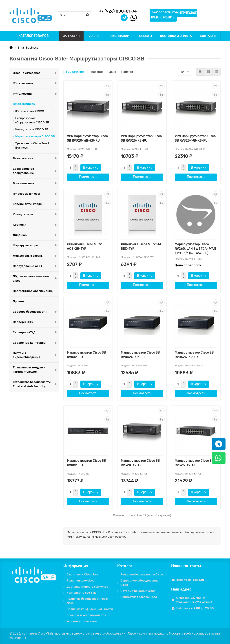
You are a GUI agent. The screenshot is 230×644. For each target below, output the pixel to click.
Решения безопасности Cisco (142, 574)
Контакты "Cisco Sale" (82, 593)
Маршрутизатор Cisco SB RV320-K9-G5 (140, 463)
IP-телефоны (36, 94)
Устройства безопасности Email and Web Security (36, 384)
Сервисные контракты (36, 343)
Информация (76, 566)
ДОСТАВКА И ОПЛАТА (176, 36)
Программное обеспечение (33, 291)
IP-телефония (36, 84)
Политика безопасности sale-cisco (88, 601)
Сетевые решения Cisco (138, 591)
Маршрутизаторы (36, 246)
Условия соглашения (82, 621)
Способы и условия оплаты (86, 615)
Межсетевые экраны (36, 256)
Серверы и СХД (36, 333)
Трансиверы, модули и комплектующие (36, 370)
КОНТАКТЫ (208, 36)
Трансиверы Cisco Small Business (32, 145)
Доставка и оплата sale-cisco (87, 587)
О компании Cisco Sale (82, 574)
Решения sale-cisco (81, 580)
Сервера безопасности (36, 312)
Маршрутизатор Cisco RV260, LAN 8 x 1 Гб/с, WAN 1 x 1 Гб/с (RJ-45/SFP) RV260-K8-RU (195, 249)
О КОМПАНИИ (119, 36)
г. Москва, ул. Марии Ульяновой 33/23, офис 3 (194, 600)
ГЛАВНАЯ (95, 36)
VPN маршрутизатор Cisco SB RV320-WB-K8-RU (87, 138)
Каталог (125, 566)
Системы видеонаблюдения (36, 355)
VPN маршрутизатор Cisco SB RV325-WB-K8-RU (195, 138)
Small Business (28, 48)
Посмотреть (88, 177)
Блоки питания (36, 184)
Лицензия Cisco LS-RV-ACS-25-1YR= (85, 246)
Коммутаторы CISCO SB (32, 129)
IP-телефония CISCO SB (32, 111)
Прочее (18, 301)
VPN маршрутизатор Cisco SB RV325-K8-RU (141, 138)
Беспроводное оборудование (36, 171)
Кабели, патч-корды (36, 204)
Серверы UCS (36, 322)
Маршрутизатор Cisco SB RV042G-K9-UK (194, 355)
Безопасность (36, 159)
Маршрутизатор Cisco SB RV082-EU (86, 463)
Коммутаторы (36, 215)
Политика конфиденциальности (90, 609)
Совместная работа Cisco (139, 597)
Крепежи (36, 225)
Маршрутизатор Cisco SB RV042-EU (86, 355)
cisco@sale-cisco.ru (190, 580)
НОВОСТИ (145, 36)
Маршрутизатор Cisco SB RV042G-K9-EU (140, 355)
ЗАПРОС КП (71, 36)
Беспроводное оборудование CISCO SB (32, 120)
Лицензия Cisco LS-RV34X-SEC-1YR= (142, 246)
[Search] (75, 15)
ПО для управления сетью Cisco (36, 279)
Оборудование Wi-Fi (36, 266)
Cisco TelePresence (36, 73)
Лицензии (36, 235)
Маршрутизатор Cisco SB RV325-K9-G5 (194, 463)
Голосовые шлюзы (36, 194)
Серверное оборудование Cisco (139, 583)
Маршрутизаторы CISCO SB (35, 136)
